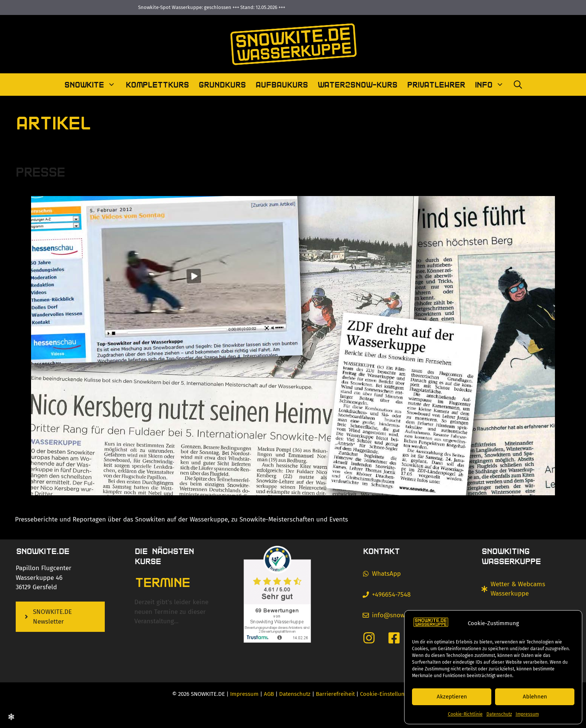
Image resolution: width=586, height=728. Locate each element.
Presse (40, 171)
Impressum (527, 714)
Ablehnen (535, 697)
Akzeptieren (452, 697)
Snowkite (92, 85)
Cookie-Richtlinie (465, 714)
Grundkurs (222, 84)
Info (492, 85)
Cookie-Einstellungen (387, 694)
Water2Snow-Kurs (357, 84)
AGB (269, 694)
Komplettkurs (157, 84)
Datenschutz (499, 714)
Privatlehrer (436, 84)
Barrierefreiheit (335, 694)
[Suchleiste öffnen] (518, 85)
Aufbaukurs (281, 84)
